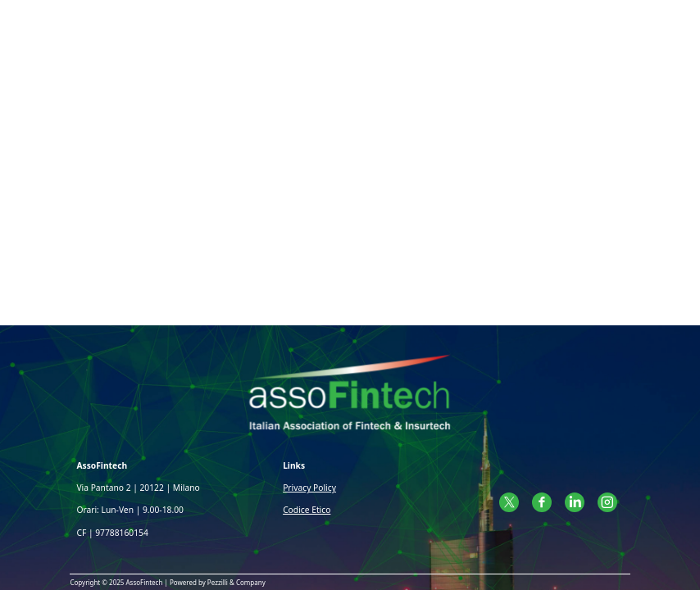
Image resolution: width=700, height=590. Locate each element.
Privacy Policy (309, 488)
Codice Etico (307, 510)
